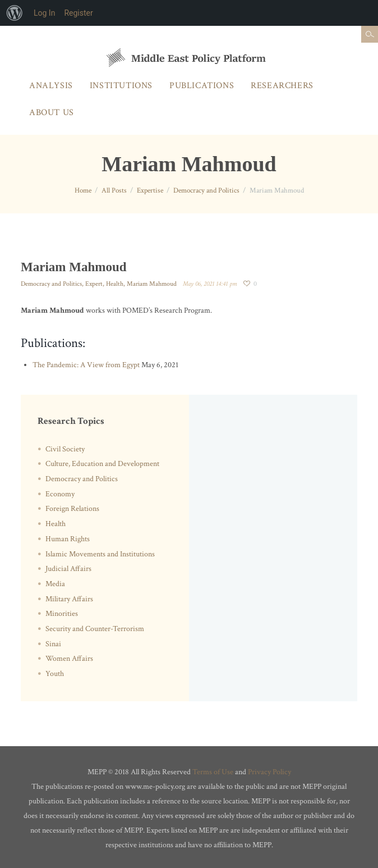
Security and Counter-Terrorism (95, 629)
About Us (52, 113)
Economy (60, 494)
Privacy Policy (269, 772)
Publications (202, 86)
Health (115, 284)
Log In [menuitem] (44, 13)
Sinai (53, 644)
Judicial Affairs (68, 569)
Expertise (150, 191)
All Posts (114, 191)
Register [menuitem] (78, 13)
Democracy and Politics (206, 191)
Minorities (62, 614)
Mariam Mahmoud (152, 284)
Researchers (282, 86)
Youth (55, 674)
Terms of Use (213, 772)
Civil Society (65, 449)
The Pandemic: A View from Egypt (86, 365)
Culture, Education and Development (102, 464)
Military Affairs (69, 599)
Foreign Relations (72, 509)
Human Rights (68, 539)
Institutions (121, 86)
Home (83, 191)
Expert (94, 284)
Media (55, 584)
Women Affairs (69, 659)
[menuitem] (15, 13)
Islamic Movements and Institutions (100, 554)
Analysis (51, 86)
